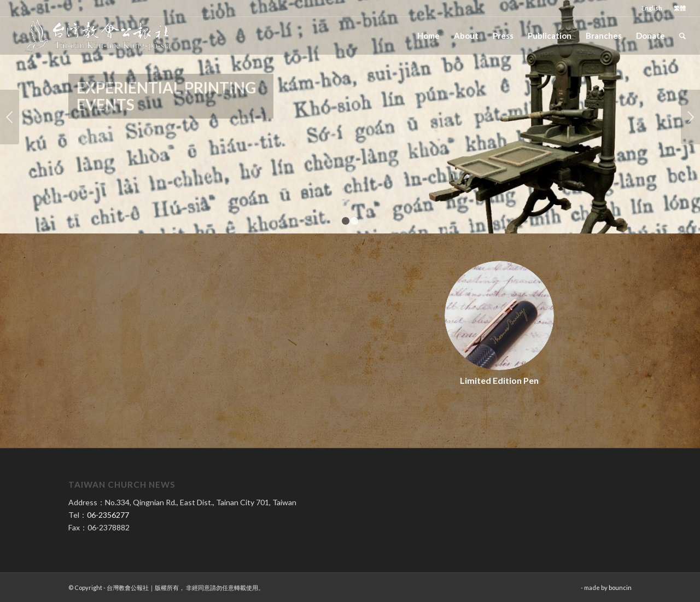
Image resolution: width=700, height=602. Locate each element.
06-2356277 (108, 515)
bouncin (620, 588)
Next (690, 117)
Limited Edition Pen (499, 380)
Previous (10, 117)
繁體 (680, 8)
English (652, 8)
